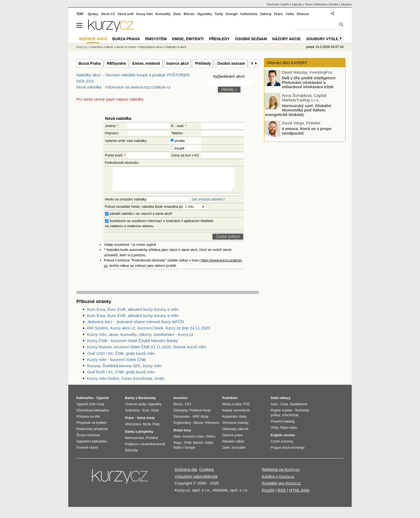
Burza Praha (90, 63)
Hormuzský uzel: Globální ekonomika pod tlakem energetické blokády (298, 110)
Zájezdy (297, 4)
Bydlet (334, 4)
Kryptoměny (182, 428)
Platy (156, 429)
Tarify (219, 14)
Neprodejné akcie (151, 47)
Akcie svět (126, 14)
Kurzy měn (145, 14)
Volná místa (145, 423)
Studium (346, 4)
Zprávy (93, 14)
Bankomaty (147, 403)
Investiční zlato (193, 441)
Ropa (177, 448)
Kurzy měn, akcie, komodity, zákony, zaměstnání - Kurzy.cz (140, 339)
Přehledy (203, 63)
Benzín (198, 448)
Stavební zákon (233, 446)
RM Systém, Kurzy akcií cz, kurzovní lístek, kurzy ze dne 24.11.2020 (149, 333)
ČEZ (188, 409)
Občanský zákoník (235, 434)
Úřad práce (133, 429)
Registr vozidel (281, 415)
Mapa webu (289, 432)
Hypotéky (205, 14)
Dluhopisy (181, 415)
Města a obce (232, 409)
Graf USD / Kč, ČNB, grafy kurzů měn (121, 358)
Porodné (152, 443)
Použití (268, 495)
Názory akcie (287, 39)
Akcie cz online (126, 47)
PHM (188, 448)
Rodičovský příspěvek (92, 434)
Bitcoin (189, 14)
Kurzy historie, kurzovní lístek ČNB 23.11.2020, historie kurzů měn (147, 352)
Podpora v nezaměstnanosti (145, 449)
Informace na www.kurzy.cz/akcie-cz (138, 87)
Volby (275, 432)
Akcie (109, 47)
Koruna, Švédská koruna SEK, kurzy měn (124, 371)
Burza (178, 409)
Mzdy (205, 421)
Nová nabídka (89, 87)
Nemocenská (134, 443)
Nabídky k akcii (176, 47)
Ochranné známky (235, 428)
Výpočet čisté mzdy (90, 409)
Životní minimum (88, 440)
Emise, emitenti (146, 63)
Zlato (177, 14)
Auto (274, 409)
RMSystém (117, 63)
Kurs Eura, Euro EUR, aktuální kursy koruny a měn (133, 320)
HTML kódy (299, 495)
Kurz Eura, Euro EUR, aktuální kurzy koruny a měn (133, 314)
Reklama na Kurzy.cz (281, 474)
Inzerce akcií (177, 63)
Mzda (147, 429)
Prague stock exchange (288, 452)
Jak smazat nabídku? (208, 204)
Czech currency (282, 446)
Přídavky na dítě (88, 421)
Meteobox (321, 4)
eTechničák (290, 420)
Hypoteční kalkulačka (92, 446)
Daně (226, 452)
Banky (130, 403)
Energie (232, 14)
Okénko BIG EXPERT (286, 63)
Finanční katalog (283, 426)
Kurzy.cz (82, 47)
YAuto (308, 4)
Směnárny (132, 415)
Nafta (209, 448)
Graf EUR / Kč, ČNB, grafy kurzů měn (121, 377)
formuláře (238, 452)
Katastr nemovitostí (236, 415)
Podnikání (230, 403)
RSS (282, 495)
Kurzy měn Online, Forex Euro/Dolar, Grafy (126, 383)
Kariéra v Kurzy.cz (278, 481)
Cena (284, 409)
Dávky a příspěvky (139, 437)
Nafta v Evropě (184, 452)
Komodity (163, 14)
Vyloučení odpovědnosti (196, 481)
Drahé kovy (182, 435)
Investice (97, 47)
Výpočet (102, 403)
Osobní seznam (231, 63)
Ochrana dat (186, 474)
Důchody (131, 455)
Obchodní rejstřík (278, 4)
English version (283, 440)
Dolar (155, 415)
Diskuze (303, 14)
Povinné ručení (87, 452)
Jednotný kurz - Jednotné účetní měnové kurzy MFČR (136, 327)
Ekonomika (182, 421)
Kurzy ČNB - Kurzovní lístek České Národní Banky (133, 345)
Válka (290, 14)
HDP (196, 421)
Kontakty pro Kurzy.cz (281, 488)
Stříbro (211, 441)
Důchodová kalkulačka (93, 415)
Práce (279, 14)
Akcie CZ (108, 14)
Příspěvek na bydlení (92, 428)
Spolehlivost (299, 409)
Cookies (206, 474)
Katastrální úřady (234, 421)
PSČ (247, 409)
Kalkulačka (249, 14)
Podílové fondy (200, 415)
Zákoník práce (232, 440)
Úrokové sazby (136, 409)
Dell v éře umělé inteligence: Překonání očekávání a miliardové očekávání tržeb (309, 82)
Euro (146, 415)
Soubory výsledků (326, 39)
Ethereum (212, 428)
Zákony (266, 14)
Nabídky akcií (89, 75)
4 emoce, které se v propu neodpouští (307, 131)
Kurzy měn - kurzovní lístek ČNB (116, 364)
